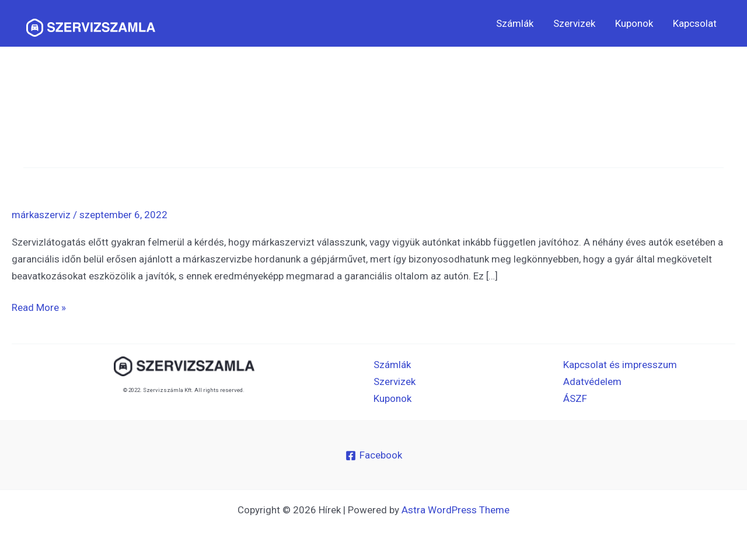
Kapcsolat (695, 23)
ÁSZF (575, 398)
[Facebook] (374, 456)
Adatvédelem (592, 381)
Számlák (515, 23)
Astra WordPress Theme (455, 510)
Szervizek (574, 23)
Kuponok (634, 23)
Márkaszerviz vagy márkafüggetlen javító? (152, 177)
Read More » (39, 306)
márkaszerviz (41, 215)
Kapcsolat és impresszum (620, 365)
